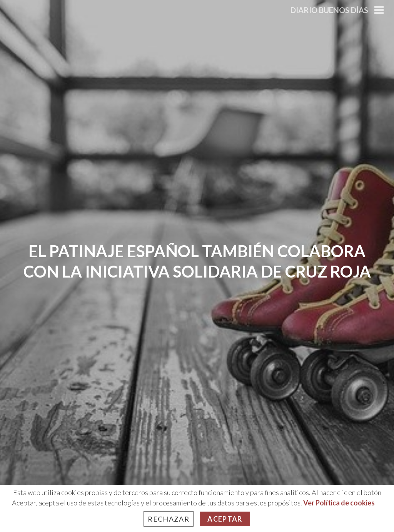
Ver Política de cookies (339, 503)
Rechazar (169, 519)
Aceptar (225, 519)
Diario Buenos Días (329, 10)
